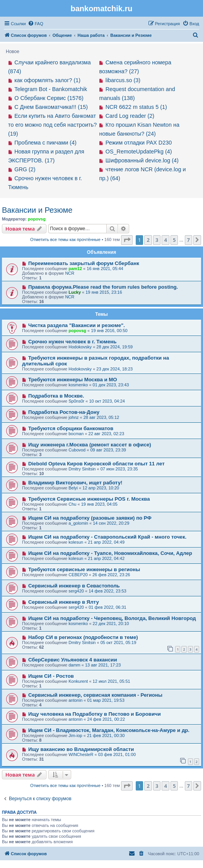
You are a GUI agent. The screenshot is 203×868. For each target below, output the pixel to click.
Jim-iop (75, 735)
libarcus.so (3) (123, 80)
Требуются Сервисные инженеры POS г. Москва (89, 499)
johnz (73, 417)
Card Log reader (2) (130, 116)
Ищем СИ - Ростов (51, 676)
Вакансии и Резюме (37, 210)
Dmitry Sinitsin (82, 469)
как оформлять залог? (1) (47, 80)
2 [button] (148, 240)
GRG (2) (25, 169)
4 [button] (165, 240)
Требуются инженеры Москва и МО (73, 380)
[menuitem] (36, 24)
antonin (75, 700)
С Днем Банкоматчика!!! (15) (51, 107)
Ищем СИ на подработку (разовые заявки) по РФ (90, 518)
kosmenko (78, 385)
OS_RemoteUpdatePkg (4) (139, 152)
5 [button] (174, 240)
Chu (72, 504)
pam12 (75, 269)
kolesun (76, 542)
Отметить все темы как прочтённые (65, 239)
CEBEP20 (78, 575)
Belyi (73, 488)
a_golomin (78, 523)
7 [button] (188, 240)
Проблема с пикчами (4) (45, 143)
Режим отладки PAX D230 (139, 143)
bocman (76, 434)
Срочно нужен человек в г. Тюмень (72, 342)
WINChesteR (81, 754)
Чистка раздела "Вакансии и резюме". (77, 325)
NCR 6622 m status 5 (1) (136, 107)
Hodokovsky (80, 347)
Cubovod (77, 450)
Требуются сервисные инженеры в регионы (84, 569)
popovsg (37, 219)
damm (74, 665)
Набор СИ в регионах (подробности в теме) (83, 637)
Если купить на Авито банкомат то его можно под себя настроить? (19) (52, 125)
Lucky (75, 292)
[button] (127, 240)
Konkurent (78, 681)
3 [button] (157, 240)
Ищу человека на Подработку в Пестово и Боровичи (95, 714)
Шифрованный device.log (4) (142, 160)
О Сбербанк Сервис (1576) (49, 98)
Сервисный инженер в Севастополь (74, 586)
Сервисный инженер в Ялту (64, 602)
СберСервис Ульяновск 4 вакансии (73, 660)
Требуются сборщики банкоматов (71, 428)
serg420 (76, 591)
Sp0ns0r (76, 401)
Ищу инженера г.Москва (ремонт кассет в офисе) (90, 445)
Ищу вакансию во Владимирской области (81, 749)
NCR (70, 273)
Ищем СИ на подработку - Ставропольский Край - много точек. (107, 537)
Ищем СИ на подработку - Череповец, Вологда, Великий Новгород (112, 618)
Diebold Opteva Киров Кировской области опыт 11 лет (96, 464)
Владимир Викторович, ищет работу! (75, 483)
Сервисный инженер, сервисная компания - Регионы (95, 695)
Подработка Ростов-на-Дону (64, 412)
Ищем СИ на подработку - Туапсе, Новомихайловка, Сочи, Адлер (110, 553)
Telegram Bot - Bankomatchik (51, 89)
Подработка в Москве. (56, 396)
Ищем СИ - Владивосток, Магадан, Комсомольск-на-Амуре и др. (109, 730)
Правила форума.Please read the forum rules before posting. (103, 287)
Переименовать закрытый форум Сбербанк (84, 263)
